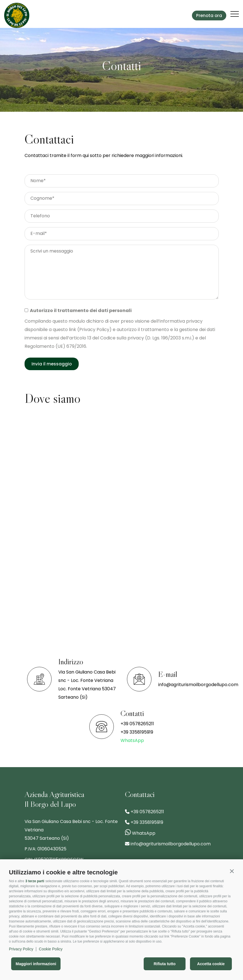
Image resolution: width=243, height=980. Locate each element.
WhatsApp (132, 740)
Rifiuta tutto (165, 964)
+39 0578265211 (137, 724)
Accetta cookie (211, 964)
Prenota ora (209, 16)
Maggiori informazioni (36, 964)
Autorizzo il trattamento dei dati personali (80, 311)
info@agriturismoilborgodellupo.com (198, 685)
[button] (232, 871)
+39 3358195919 (137, 732)
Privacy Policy (21, 949)
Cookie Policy (51, 949)
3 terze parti (35, 881)
